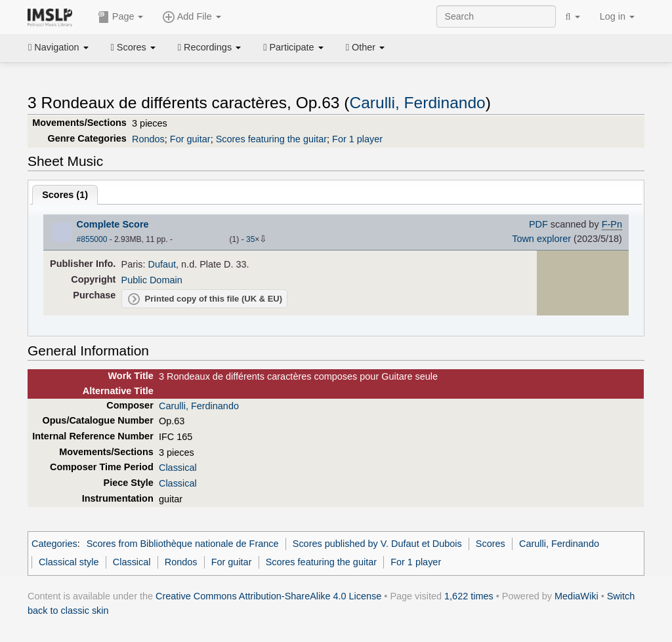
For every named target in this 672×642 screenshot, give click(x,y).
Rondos (148, 139)
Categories (54, 544)
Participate (293, 47)
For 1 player (357, 139)
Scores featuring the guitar (271, 139)
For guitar (190, 139)
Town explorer (541, 239)
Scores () (65, 195)
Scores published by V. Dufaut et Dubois (377, 544)
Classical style (69, 562)
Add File (192, 17)
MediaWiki (577, 596)
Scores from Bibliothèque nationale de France (183, 544)
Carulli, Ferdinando (417, 103)
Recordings (209, 47)
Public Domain (152, 280)
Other (365, 47)
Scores (133, 47)
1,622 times (469, 596)
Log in (617, 16)
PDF (538, 224)
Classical (178, 468)
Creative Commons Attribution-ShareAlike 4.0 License (268, 596)
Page (121, 17)
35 (250, 239)
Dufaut (162, 264)
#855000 (92, 239)
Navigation (58, 47)
